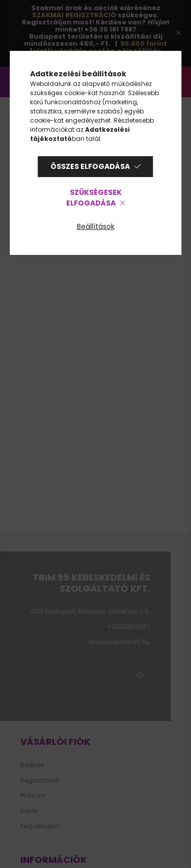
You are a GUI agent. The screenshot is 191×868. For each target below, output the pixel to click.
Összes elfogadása (90, 166)
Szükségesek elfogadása (94, 198)
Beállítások (96, 226)
